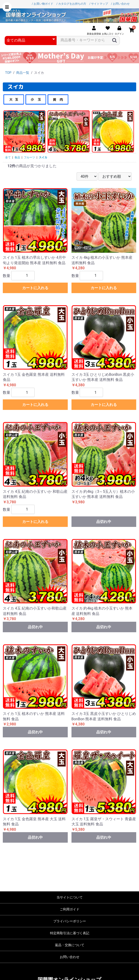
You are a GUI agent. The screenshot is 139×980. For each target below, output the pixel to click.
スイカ (43, 157)
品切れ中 (104, 522)
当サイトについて (70, 897)
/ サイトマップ (99, 4)
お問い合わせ (70, 957)
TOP (8, 73)
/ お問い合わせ (120, 4)
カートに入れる (35, 288)
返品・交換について (70, 945)
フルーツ (29, 157)
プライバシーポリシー (70, 921)
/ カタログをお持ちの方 (71, 4)
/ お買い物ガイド (43, 4)
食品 (17, 157)
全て (8, 157)
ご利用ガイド (70, 909)
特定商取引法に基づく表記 (70, 933)
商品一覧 (23, 73)
